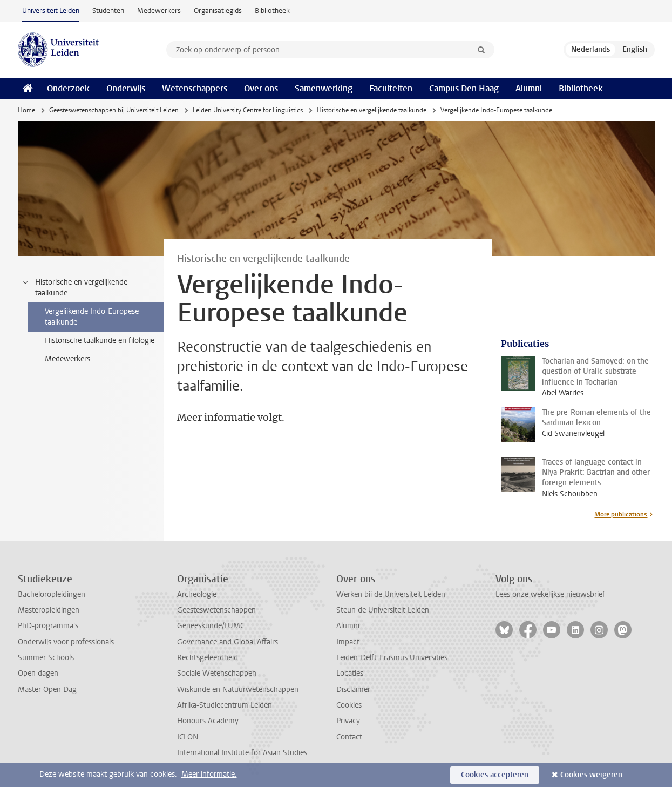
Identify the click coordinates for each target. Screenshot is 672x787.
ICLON (188, 737)
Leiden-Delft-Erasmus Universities (392, 658)
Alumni (529, 88)
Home (26, 110)
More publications (621, 514)
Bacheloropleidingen (52, 594)
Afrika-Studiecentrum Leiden (225, 705)
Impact (348, 642)
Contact (349, 737)
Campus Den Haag (464, 88)
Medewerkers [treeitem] (67, 359)
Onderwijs (126, 88)
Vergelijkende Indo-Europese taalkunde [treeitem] (92, 317)
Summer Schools (46, 658)
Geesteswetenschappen (216, 610)
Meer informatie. (209, 774)
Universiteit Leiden (51, 11)
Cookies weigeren (591, 775)
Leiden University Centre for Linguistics (248, 110)
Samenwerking (324, 88)
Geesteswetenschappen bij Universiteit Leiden (114, 110)
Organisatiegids (218, 11)
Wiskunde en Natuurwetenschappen (238, 690)
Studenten (108, 11)
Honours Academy (208, 721)
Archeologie (197, 594)
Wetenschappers (195, 88)
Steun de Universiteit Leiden (383, 610)
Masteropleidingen (49, 610)
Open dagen (38, 673)
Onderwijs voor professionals (66, 642)
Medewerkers (159, 11)
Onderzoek (68, 88)
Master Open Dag (47, 690)
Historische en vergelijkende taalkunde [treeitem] (74, 288)
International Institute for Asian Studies (242, 753)
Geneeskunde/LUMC (211, 626)
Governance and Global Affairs (228, 642)
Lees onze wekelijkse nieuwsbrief (550, 594)
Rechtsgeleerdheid (208, 658)
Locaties (350, 673)
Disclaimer (353, 690)
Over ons (261, 88)
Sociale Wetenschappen (217, 673)
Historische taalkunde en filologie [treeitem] (100, 341)
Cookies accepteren (495, 775)
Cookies (349, 705)
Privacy (348, 721)
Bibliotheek (272, 11)
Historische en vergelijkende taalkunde (372, 110)
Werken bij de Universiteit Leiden (391, 594)
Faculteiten (391, 88)
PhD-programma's (48, 626)
